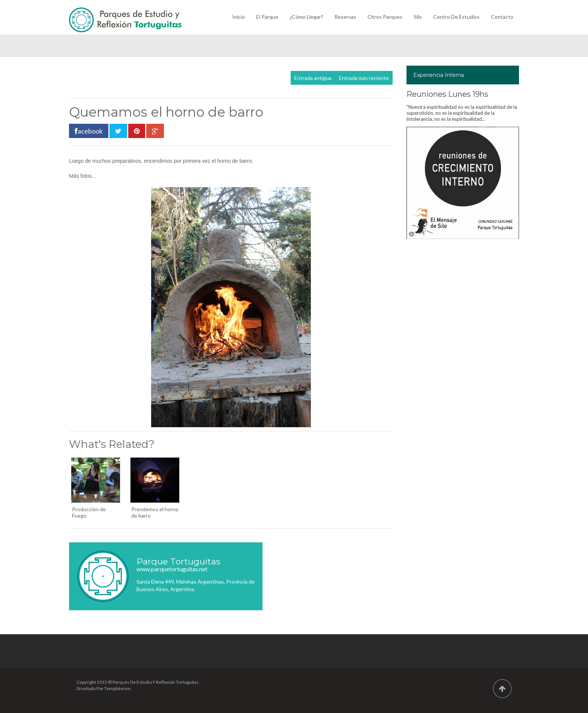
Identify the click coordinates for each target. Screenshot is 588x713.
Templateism (117, 688)
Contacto (502, 17)
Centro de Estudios (456, 17)
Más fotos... (82, 176)
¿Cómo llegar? (306, 17)
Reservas (345, 17)
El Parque (267, 17)
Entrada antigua (313, 78)
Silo (418, 17)
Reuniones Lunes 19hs (447, 94)
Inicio (238, 17)
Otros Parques (385, 17)
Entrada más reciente (364, 78)
